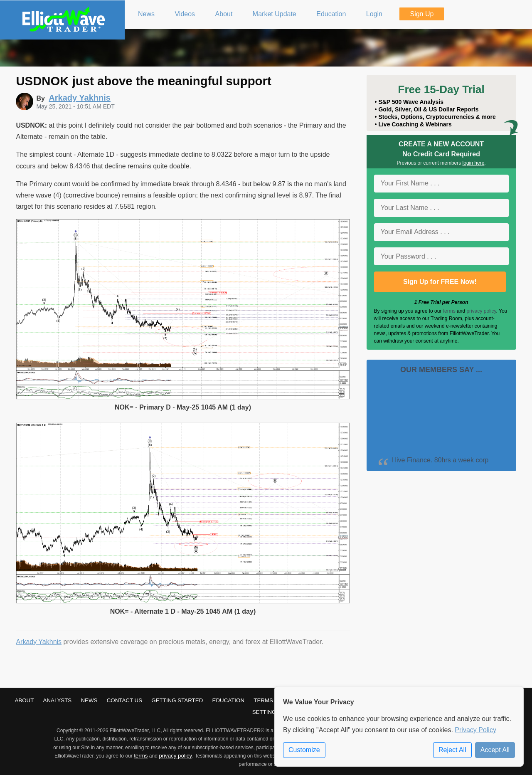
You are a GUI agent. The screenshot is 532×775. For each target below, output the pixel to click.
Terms (263, 700)
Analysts (58, 700)
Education (229, 700)
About (24, 700)
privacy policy (481, 311)
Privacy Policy (475, 730)
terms (449, 311)
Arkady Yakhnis (39, 642)
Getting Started (177, 700)
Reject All (452, 750)
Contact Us (124, 700)
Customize (304, 750)
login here (474, 163)
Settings (266, 712)
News (89, 700)
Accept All (495, 750)
